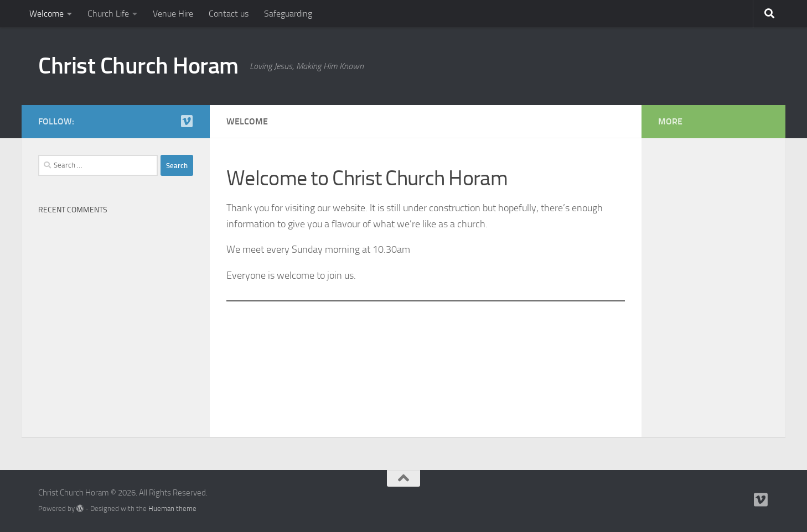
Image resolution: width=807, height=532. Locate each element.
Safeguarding (288, 14)
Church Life (108, 14)
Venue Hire (173, 14)
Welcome (46, 14)
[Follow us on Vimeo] (187, 121)
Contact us (229, 14)
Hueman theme (172, 508)
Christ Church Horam (138, 66)
